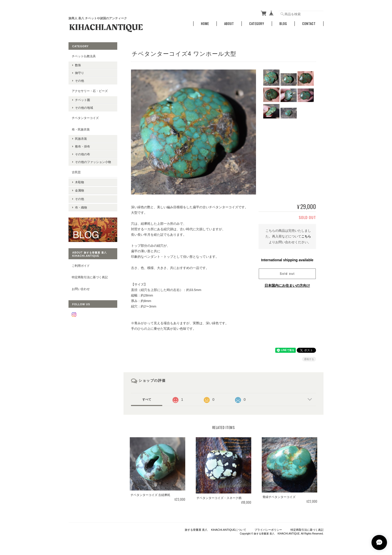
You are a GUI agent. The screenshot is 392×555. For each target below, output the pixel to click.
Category (257, 23)
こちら (306, 236)
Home (205, 23)
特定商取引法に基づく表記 (90, 274)
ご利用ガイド (81, 262)
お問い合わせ (81, 286)
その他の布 (82, 154)
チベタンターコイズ (85, 117)
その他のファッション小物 (93, 161)
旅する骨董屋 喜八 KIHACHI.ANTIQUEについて (215, 529)
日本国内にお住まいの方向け (287, 285)
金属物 (79, 189)
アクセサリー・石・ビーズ (90, 90)
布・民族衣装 (81, 129)
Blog (283, 23)
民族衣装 (81, 138)
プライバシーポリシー (268, 529)
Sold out (287, 273)
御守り (79, 72)
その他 (79, 80)
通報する (309, 358)
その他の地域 (84, 107)
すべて (147, 399)
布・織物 (81, 204)
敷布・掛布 (82, 146)
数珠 (78, 65)
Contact (309, 23)
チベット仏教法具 (84, 55)
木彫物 (79, 181)
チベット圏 (82, 99)
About (229, 23)
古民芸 (76, 171)
